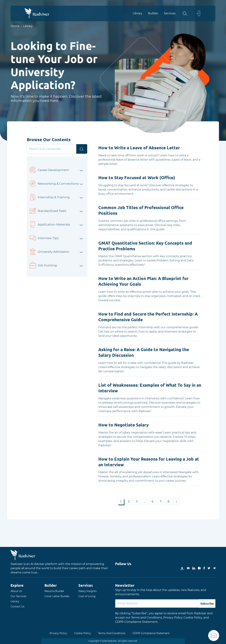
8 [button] (168, 502)
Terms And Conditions (112, 633)
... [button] (145, 502)
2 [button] (129, 502)
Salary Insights (87, 591)
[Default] (157, 603)
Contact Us (17, 607)
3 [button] (137, 502)
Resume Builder (54, 591)
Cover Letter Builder (57, 596)
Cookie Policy (83, 633)
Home (15, 26)
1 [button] (121, 502)
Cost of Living (87, 596)
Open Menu (221, 322)
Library (15, 601)
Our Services (18, 596)
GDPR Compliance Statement (151, 633)
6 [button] (153, 502)
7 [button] (161, 502)
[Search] (52, 149)
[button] (188, 13)
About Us (16, 591)
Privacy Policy (58, 633)
